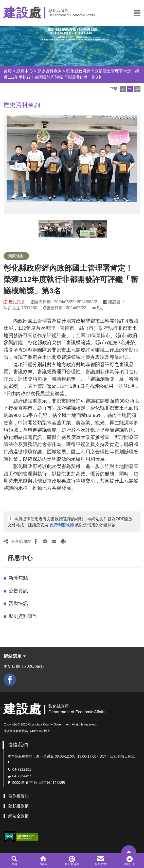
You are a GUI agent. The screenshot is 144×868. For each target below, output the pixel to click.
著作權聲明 (19, 796)
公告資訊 (18, 591)
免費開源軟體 (62, 525)
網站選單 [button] (15, 656)
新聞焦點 (18, 578)
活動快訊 (18, 603)
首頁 (8, 71)
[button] (137, 13)
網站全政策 (19, 816)
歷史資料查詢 (49, 71)
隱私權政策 (19, 806)
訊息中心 (25, 71)
